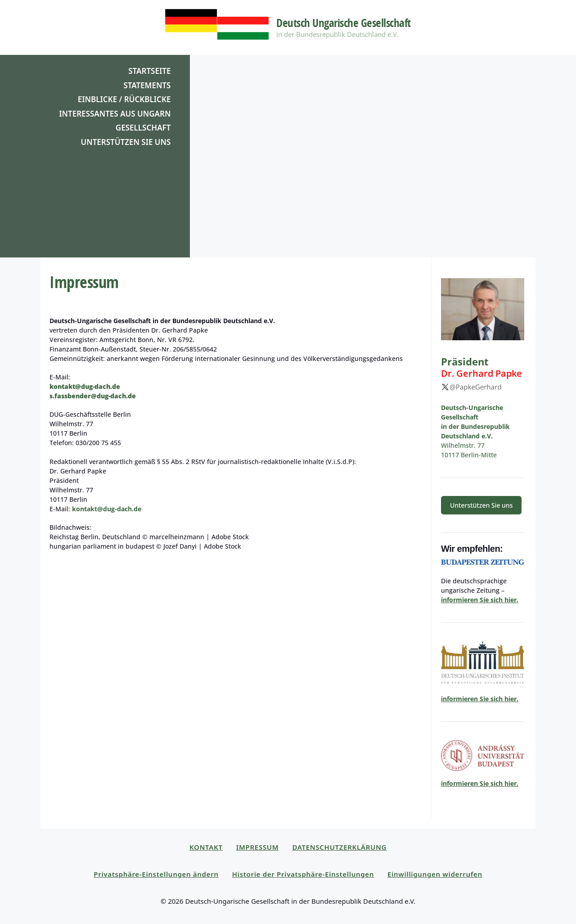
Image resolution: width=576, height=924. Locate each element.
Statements (147, 85)
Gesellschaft (143, 128)
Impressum (258, 847)
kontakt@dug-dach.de (85, 386)
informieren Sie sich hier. (480, 600)
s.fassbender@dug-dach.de (93, 396)
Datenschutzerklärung (339, 847)
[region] (288, 156)
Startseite (149, 71)
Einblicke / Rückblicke (124, 99)
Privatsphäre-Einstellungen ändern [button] (156, 874)
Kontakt (206, 847)
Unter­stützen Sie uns (481, 505)
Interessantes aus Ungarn (115, 114)
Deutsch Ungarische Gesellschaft (344, 23)
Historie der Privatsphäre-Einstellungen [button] (303, 874)
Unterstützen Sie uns (126, 142)
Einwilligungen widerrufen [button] (435, 874)
